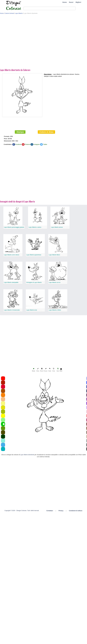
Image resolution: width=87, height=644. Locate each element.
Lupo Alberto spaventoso (34, 255)
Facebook (18, 144)
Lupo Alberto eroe (32, 310)
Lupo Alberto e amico (35, 227)
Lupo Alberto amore (57, 227)
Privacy (61, 511)
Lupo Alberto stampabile (11, 282)
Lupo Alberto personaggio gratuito (14, 227)
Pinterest (28, 144)
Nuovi (71, 2)
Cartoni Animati (9, 13)
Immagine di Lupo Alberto (34, 282)
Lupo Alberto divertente (27, 455)
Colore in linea (46, 132)
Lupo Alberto (19, 13)
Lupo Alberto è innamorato (12, 310)
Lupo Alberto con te (55, 282)
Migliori (78, 2)
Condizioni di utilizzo (76, 511)
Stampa (20, 132)
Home (65, 2)
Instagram (37, 144)
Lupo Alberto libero (54, 255)
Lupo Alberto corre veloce (12, 255)
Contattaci (50, 511)
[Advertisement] (25, 42)
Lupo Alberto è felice (55, 310)
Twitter (45, 144)
